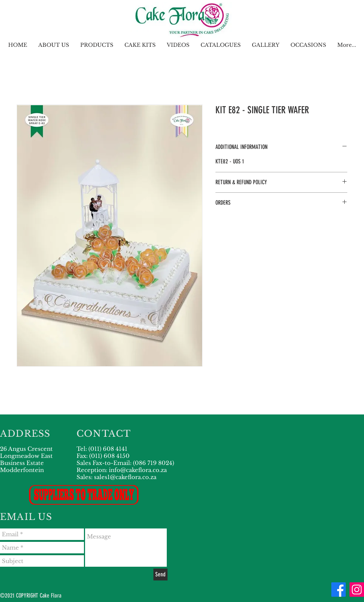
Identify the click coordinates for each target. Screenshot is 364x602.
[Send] (160, 575)
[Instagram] (357, 590)
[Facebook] (339, 590)
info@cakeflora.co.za (138, 470)
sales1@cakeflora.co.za (125, 477)
